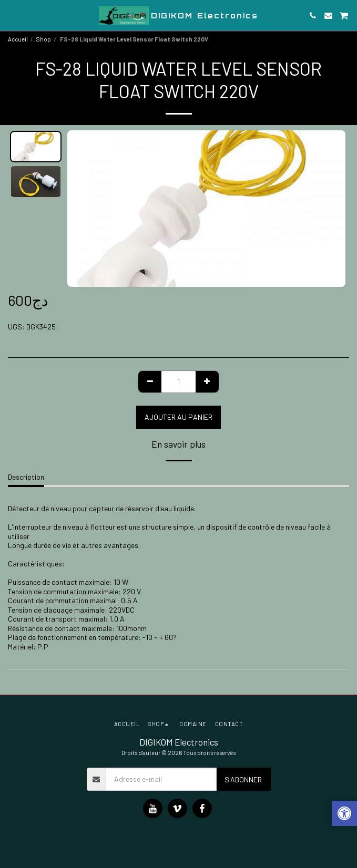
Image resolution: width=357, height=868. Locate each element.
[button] (12, 15)
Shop (44, 39)
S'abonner (243, 779)
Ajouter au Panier (178, 417)
